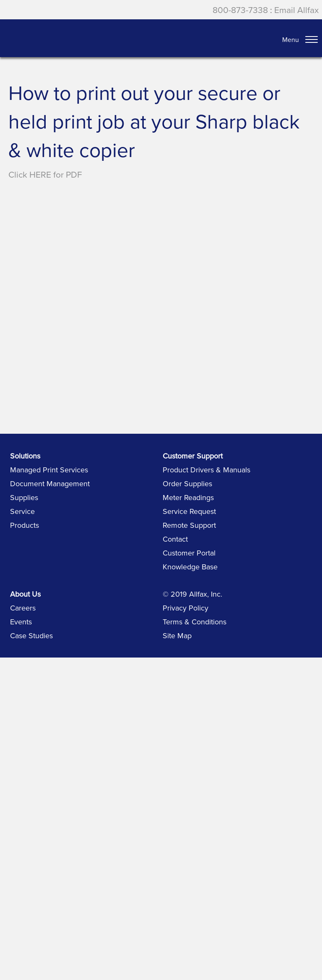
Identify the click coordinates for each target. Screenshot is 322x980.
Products (25, 525)
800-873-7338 (240, 10)
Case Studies (31, 635)
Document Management (50, 483)
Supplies (24, 497)
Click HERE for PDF (45, 174)
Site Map (177, 635)
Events (21, 622)
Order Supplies (187, 483)
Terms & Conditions (195, 622)
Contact (175, 539)
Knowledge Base (190, 567)
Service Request (189, 511)
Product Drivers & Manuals (206, 470)
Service (22, 511)
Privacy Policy (186, 608)
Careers (23, 608)
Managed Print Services (49, 470)
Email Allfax (296, 10)
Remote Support (189, 525)
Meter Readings (188, 497)
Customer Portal (189, 553)
